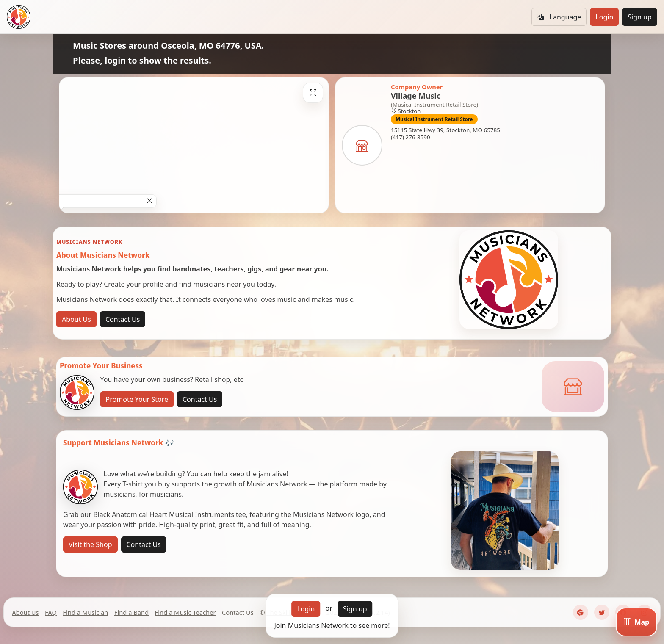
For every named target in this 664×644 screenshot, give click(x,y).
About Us (76, 319)
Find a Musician (85, 612)
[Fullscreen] (313, 93)
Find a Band (131, 612)
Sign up (640, 17)
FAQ (51, 612)
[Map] (636, 622)
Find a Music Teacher (185, 612)
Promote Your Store (137, 399)
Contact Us (123, 319)
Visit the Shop (90, 544)
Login (604, 17)
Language (559, 17)
